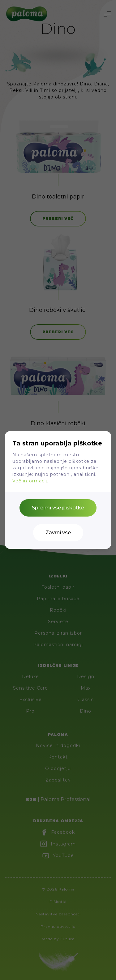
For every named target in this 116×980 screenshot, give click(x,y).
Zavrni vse (58, 533)
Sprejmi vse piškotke (58, 508)
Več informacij (30, 481)
